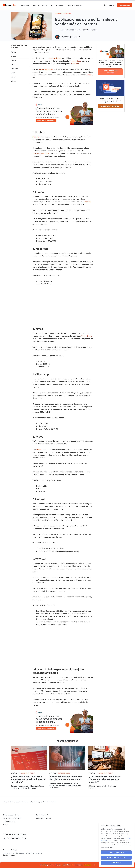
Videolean (14, 60)
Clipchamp (14, 69)
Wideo (13, 73)
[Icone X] (9, 838)
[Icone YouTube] (17, 838)
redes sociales (75, 61)
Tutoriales (36, 5)
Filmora (13, 56)
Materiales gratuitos (75, 5)
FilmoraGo (87, 202)
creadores (75, 64)
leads (90, 75)
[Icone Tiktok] (25, 838)
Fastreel (13, 77)
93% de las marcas (46, 69)
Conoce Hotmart (48, 5)
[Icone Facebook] (5, 838)
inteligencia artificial (41, 153)
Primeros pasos (25, 5)
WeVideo (14, 81)
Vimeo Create (87, 336)
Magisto (13, 52)
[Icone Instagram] (21, 838)
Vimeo (13, 65)
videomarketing (55, 58)
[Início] (10, 4)
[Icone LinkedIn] (13, 838)
